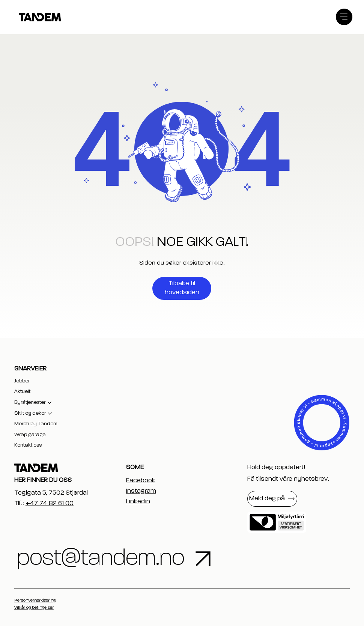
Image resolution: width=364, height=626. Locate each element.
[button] (272, 499)
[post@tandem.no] (143, 559)
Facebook (141, 480)
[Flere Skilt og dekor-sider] (50, 414)
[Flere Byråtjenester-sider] (50, 403)
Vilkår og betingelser (34, 608)
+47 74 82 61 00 (50, 503)
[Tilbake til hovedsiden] (182, 288)
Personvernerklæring (35, 600)
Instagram (141, 491)
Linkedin (138, 501)
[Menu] (344, 17)
